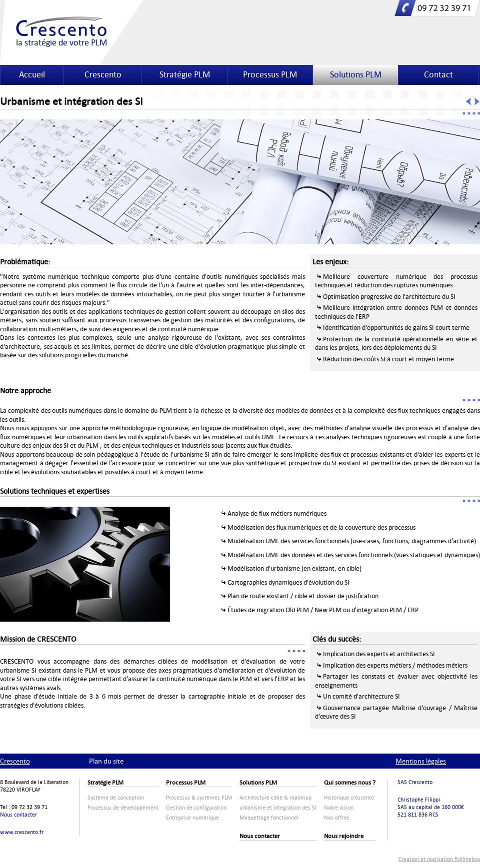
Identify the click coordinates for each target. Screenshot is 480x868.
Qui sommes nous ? (350, 783)
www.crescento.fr (22, 832)
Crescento (103, 75)
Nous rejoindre (344, 836)
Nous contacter (18, 815)
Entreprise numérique (192, 818)
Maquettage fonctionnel (269, 818)
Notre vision (339, 808)
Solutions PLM (356, 75)
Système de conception (116, 798)
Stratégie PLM (185, 75)
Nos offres (337, 818)
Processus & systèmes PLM (199, 798)
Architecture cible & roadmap (275, 798)
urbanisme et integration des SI (278, 808)
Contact (438, 75)
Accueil (32, 75)
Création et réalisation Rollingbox (439, 859)
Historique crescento (349, 798)
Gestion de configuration (196, 808)
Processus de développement (123, 808)
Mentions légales (421, 761)
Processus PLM (270, 75)
